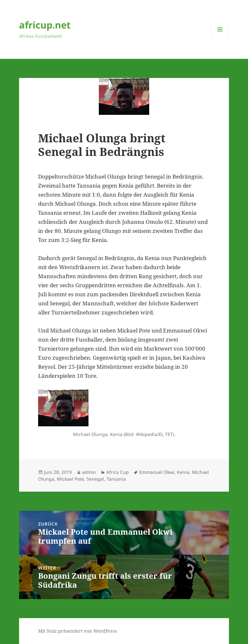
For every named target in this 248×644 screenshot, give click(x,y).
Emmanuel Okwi (157, 472)
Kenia (183, 472)
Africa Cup (118, 472)
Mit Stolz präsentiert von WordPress (77, 631)
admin (89, 472)
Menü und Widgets (220, 38)
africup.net (45, 25)
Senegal (95, 479)
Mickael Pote (70, 479)
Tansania (116, 479)
